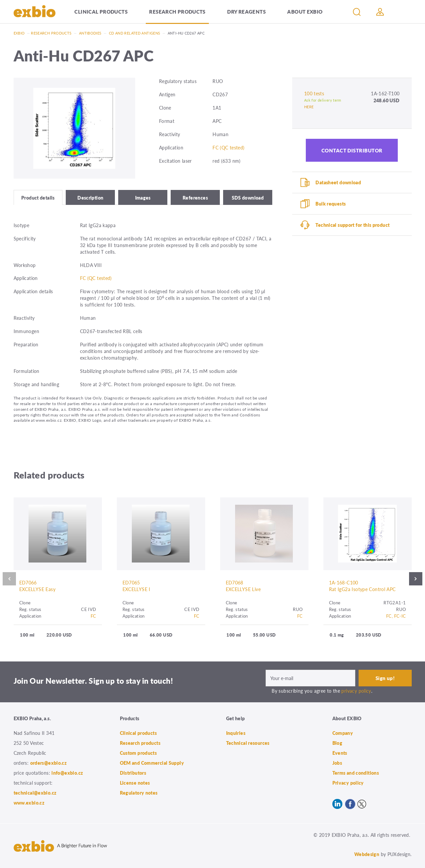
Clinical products (101, 11)
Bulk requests (331, 204)
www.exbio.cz (29, 803)
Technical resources (248, 743)
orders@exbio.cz (49, 763)
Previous (9, 579)
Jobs (337, 763)
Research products (177, 11)
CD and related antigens (135, 33)
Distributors (133, 773)
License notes (135, 783)
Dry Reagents (246, 11)
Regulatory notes (139, 793)
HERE (309, 107)
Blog (338, 743)
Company (343, 733)
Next (416, 579)
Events (340, 753)
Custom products (138, 753)
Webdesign (367, 854)
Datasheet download (338, 182)
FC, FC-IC (396, 616)
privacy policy (356, 691)
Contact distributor (352, 150)
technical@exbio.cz (35, 793)
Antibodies (90, 33)
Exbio (19, 33)
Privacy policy (348, 783)
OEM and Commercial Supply (152, 763)
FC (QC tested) (228, 147)
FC (93, 616)
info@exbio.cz (67, 773)
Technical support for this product (352, 225)
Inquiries (236, 733)
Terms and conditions (356, 773)
